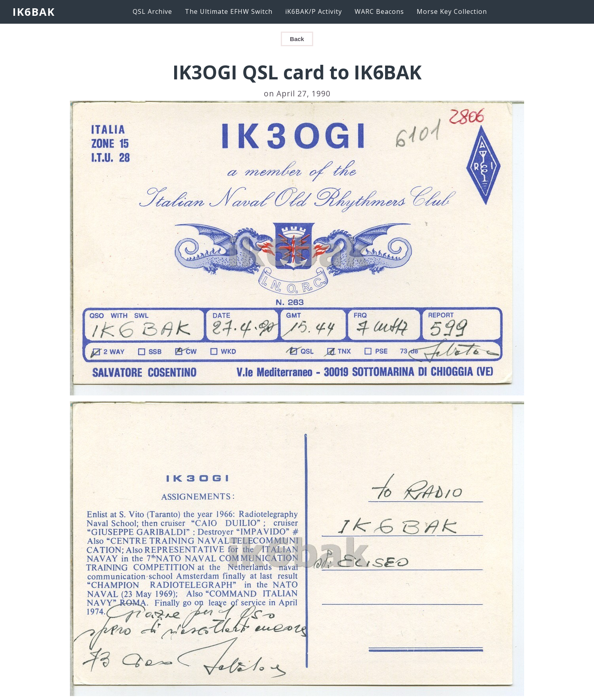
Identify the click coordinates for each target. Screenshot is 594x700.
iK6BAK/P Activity (314, 11)
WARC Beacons (379, 11)
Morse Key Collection (452, 11)
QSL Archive (152, 11)
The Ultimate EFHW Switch (229, 11)
